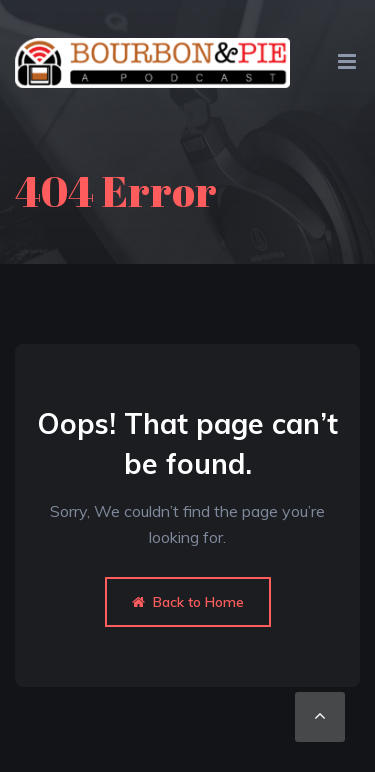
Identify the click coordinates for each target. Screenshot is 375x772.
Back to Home (188, 602)
